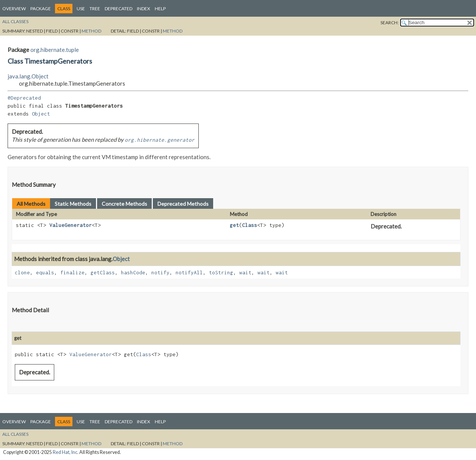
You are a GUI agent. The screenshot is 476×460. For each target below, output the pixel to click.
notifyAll (189, 272)
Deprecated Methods (183, 204)
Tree (95, 9)
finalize (72, 272)
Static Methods (73, 204)
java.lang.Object (28, 76)
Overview (14, 9)
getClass (103, 272)
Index (144, 9)
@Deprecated (24, 98)
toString (221, 272)
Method (91, 31)
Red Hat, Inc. (66, 452)
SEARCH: (390, 23)
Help (160, 9)
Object (41, 114)
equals (45, 272)
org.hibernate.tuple (55, 50)
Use (81, 9)
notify (160, 272)
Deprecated (119, 9)
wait (245, 272)
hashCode (133, 272)
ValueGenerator (71, 225)
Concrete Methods (124, 204)
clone (22, 272)
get (234, 225)
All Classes (15, 21)
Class (250, 225)
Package (41, 9)
